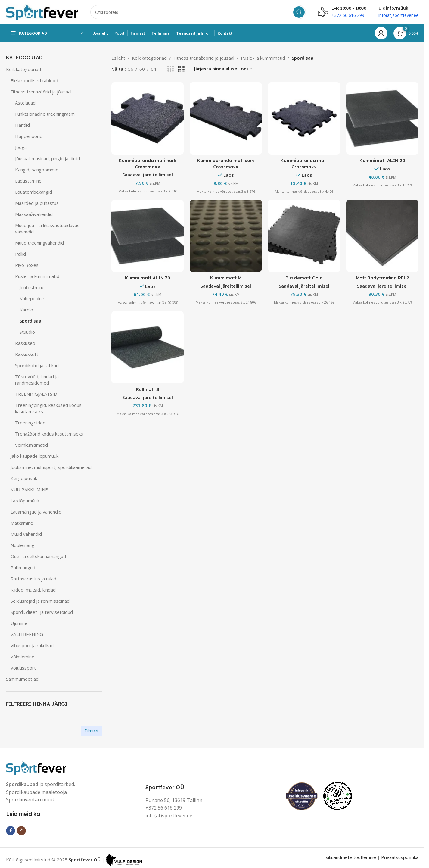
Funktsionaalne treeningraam (45, 114)
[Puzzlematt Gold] (304, 236)
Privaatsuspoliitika (400, 857)
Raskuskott (27, 354)
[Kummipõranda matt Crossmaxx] (304, 118)
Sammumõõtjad (22, 679)
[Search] (198, 12)
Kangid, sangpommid (37, 170)
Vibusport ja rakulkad (32, 645)
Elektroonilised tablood (34, 80)
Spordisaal (31, 321)
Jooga (21, 147)
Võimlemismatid (31, 445)
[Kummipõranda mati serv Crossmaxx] (226, 118)
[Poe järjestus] (224, 69)
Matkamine (22, 523)
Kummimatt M (226, 278)
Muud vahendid (26, 534)
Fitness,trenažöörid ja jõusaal (41, 92)
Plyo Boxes (27, 265)
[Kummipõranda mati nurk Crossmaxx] (148, 118)
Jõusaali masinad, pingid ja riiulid (48, 158)
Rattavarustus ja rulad (33, 579)
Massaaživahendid (34, 214)
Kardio (26, 310)
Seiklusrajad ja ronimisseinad (40, 601)
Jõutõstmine (32, 287)
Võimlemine (22, 657)
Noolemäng (22, 545)
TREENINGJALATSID (36, 394)
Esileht (118, 58)
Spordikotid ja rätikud (37, 365)
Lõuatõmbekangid (34, 192)
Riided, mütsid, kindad (33, 590)
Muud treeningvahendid (39, 243)
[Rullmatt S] (148, 347)
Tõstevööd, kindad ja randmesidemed (37, 380)
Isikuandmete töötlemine (350, 857)
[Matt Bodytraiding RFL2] (382, 236)
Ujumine (19, 623)
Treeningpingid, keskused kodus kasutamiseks (48, 408)
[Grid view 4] (181, 69)
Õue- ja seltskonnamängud (38, 556)
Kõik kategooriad (23, 69)
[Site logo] (42, 11)
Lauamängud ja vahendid (36, 512)
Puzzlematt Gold (304, 278)
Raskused (25, 343)
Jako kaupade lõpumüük (34, 456)
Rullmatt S (148, 389)
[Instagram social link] (21, 831)
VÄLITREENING (27, 634)
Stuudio (27, 332)
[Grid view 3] (170, 69)
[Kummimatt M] (226, 236)
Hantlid (22, 125)
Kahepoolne (32, 298)
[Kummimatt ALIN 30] (148, 236)
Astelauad (25, 103)
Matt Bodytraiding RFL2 (382, 278)
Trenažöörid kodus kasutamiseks (49, 434)
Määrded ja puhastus (37, 203)
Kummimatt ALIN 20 (382, 160)
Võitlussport (23, 668)
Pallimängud (23, 567)
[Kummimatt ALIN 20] (382, 118)
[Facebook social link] (11, 831)
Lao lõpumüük (25, 501)
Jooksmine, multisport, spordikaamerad (51, 467)
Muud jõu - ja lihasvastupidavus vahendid (47, 228)
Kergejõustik (24, 478)
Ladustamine (28, 181)
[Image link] (36, 767)
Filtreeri (92, 731)
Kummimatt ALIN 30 (148, 278)
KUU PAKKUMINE (29, 489)
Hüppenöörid (29, 136)
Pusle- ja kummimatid (37, 276)
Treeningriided (30, 423)
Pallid (20, 254)
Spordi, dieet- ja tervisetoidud (42, 612)
